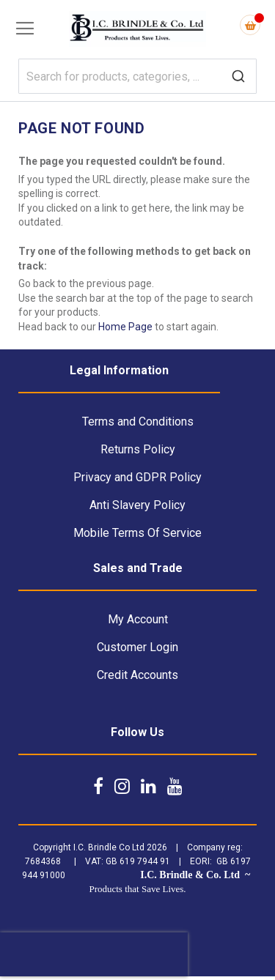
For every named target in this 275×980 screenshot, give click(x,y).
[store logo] (138, 29)
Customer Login (137, 647)
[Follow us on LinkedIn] (148, 786)
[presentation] (94, 954)
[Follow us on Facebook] (98, 786)
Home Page (125, 327)
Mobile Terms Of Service (137, 533)
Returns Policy (138, 449)
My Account (138, 619)
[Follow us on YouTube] (175, 786)
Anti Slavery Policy (137, 505)
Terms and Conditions (138, 422)
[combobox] (137, 76)
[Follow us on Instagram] (122, 786)
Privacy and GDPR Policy (137, 477)
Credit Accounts (137, 675)
